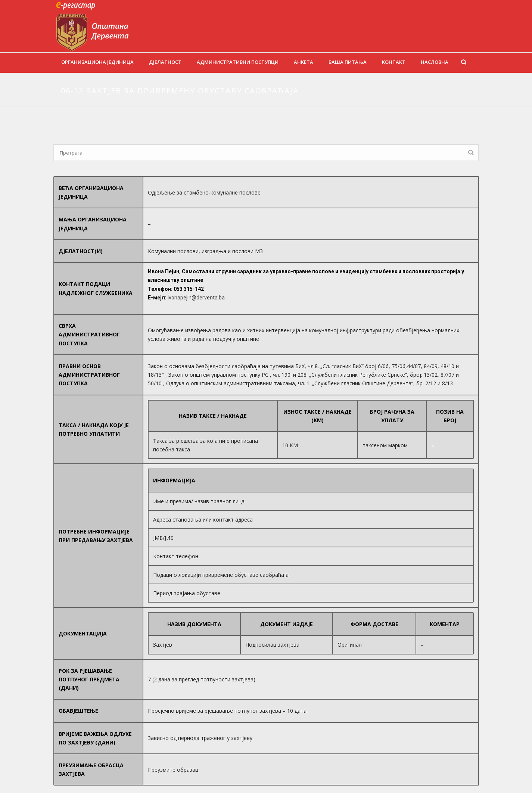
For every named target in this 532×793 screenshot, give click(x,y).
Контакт (394, 62)
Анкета (304, 62)
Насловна (435, 62)
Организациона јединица (97, 62)
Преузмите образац (173, 770)
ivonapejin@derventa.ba (196, 298)
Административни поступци (238, 62)
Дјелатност (165, 62)
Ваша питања (348, 62)
